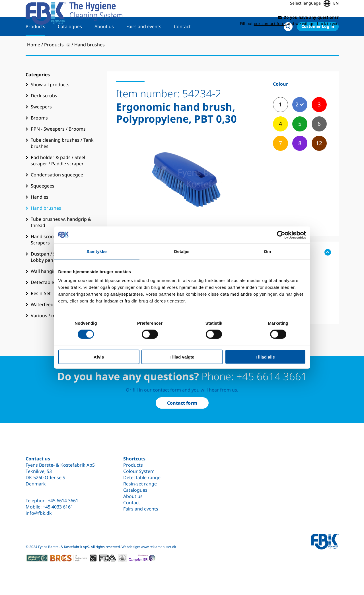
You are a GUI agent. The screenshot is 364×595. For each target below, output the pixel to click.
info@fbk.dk (39, 513)
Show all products (50, 103)
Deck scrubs (44, 114)
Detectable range (142, 477)
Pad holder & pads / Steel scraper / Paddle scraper (58, 179)
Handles (40, 215)
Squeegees (43, 204)
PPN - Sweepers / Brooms (58, 147)
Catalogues (70, 45)
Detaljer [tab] (182, 251)
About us (104, 45)
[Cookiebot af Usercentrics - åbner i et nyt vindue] (281, 235)
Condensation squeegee (57, 193)
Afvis (99, 357)
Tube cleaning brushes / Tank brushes (62, 161)
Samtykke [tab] (97, 251)
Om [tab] (267, 251)
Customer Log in (318, 45)
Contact (182, 45)
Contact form (182, 403)
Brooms (39, 136)
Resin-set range (140, 484)
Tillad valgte (182, 357)
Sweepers (41, 125)
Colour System (139, 471)
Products (35, 45)
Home (34, 63)
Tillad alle (265, 357)
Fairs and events (144, 45)
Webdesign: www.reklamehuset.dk (149, 547)
